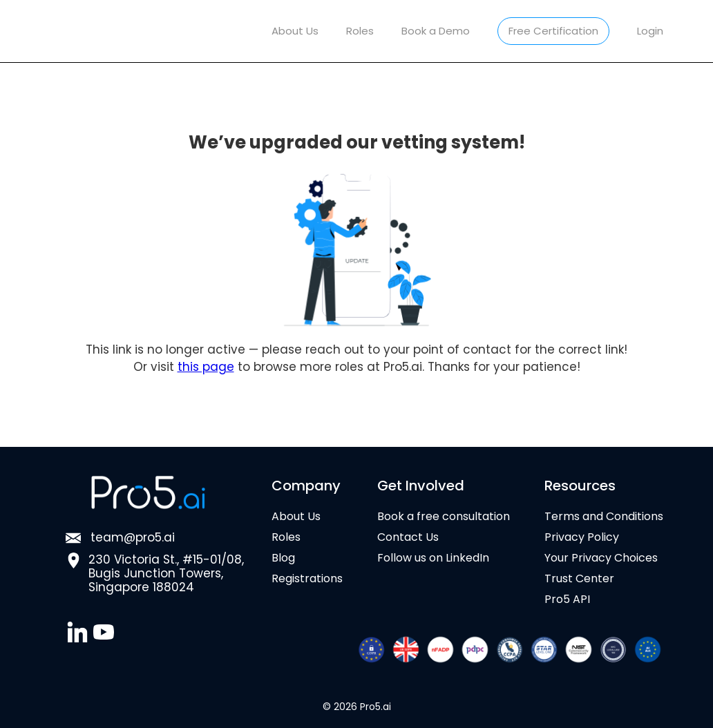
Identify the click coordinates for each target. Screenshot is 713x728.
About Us (295, 31)
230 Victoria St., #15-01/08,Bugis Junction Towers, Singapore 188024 (166, 573)
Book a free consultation (444, 517)
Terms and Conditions (604, 517)
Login (650, 31)
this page (206, 367)
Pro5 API (567, 600)
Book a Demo (436, 31)
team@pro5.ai (133, 538)
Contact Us (408, 537)
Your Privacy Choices (601, 558)
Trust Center (579, 579)
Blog (283, 558)
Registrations (307, 579)
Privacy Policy (582, 537)
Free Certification (553, 31)
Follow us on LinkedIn (433, 558)
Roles (360, 31)
